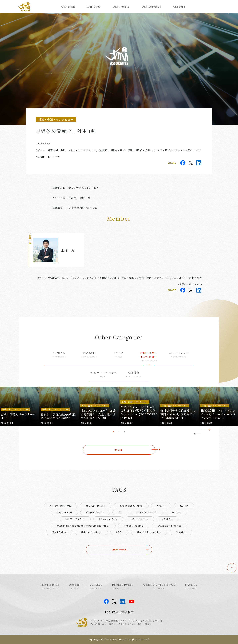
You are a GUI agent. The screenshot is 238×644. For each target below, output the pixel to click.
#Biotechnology (91, 532)
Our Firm (68, 7)
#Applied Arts (108, 519)
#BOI (119, 532)
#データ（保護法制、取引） (52, 150)
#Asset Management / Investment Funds (83, 526)
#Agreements (95, 512)
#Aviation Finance (170, 526)
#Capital (181, 532)
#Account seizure (131, 506)
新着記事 (89, 354)
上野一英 (68, 250)
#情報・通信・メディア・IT (152, 150)
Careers (179, 7)
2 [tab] (119, 432)
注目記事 (59, 354)
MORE (119, 450)
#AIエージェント (75, 519)
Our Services (151, 7)
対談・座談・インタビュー (149, 356)
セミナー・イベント (104, 374)
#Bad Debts (59, 532)
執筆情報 (134, 374)
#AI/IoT (176, 512)
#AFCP (184, 506)
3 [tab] (124, 432)
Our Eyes (94, 7)
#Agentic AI (64, 512)
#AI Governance (147, 512)
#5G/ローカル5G (96, 506)
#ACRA (161, 506)
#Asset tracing (134, 526)
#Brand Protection (149, 532)
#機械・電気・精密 (122, 150)
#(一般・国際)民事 (61, 506)
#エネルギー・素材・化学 (186, 150)
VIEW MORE (119, 550)
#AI (120, 512)
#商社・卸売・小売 (49, 157)
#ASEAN (167, 519)
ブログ (119, 354)
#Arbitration (140, 519)
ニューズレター (179, 354)
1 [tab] (114, 432)
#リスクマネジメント (83, 150)
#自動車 (103, 150)
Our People (121, 7)
